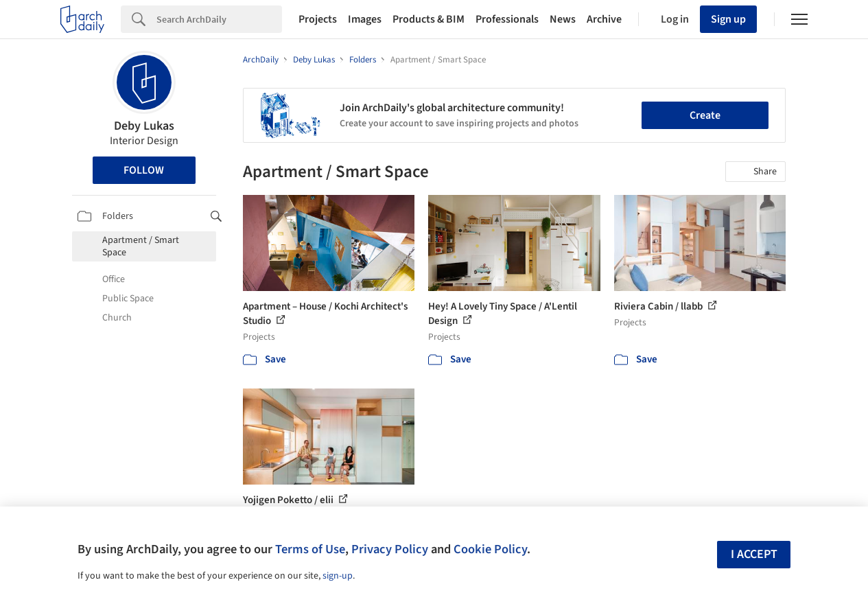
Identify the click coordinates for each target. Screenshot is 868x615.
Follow (144, 170)
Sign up (728, 19)
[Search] (219, 19)
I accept (754, 554)
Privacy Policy (390, 549)
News (563, 19)
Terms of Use (310, 549)
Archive (604, 19)
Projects (318, 19)
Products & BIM (429, 19)
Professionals (507, 19)
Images (365, 19)
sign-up (338, 576)
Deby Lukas (144, 126)
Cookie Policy (490, 549)
